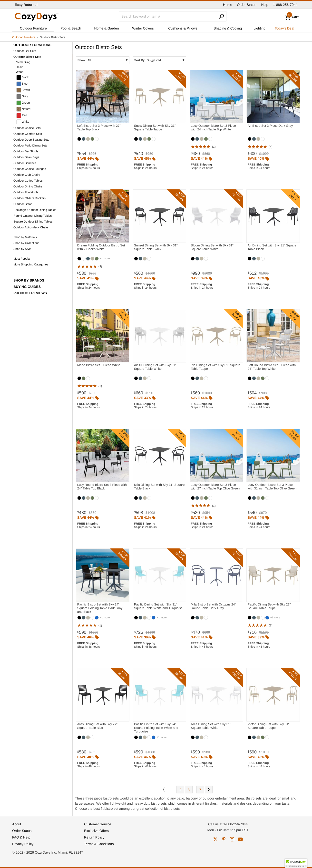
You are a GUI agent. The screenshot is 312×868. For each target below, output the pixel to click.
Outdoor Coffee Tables (28, 181)
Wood (20, 72)
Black (23, 78)
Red (22, 116)
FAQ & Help (21, 837)
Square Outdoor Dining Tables (33, 222)
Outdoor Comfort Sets (28, 134)
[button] (296, 863)
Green (23, 103)
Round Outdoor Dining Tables (33, 216)
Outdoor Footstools (26, 192)
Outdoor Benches (25, 163)
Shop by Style (22, 249)
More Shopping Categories (31, 264)
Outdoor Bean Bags (26, 157)
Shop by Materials (25, 237)
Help (265, 5)
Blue (22, 84)
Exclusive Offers (96, 831)
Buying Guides (27, 287)
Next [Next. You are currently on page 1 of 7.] (209, 790)
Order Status (247, 5)
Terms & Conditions (99, 844)
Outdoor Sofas (23, 204)
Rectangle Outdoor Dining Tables (35, 210)
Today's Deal (284, 28)
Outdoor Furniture (34, 28)
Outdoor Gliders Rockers (29, 198)
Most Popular (22, 259)
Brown (23, 90)
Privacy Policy (23, 844)
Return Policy (94, 837)
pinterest (224, 839)
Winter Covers (143, 28)
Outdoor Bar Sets (25, 51)
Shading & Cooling (228, 28)
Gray (22, 97)
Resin (20, 67)
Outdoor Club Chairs (27, 175)
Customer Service (98, 824)
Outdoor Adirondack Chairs (31, 227)
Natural (24, 109)
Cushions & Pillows (183, 28)
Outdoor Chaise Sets (27, 128)
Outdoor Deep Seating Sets (31, 140)
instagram (232, 839)
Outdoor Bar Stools (26, 151)
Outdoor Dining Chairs (28, 186)
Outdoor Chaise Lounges (30, 169)
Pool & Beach (71, 28)
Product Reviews (30, 293)
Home (228, 5)
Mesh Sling (23, 62)
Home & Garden (106, 28)
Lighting (259, 28)
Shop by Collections (26, 243)
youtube (240, 839)
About (17, 824)
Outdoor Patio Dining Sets (30, 146)
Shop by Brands (29, 280)
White (23, 122)
